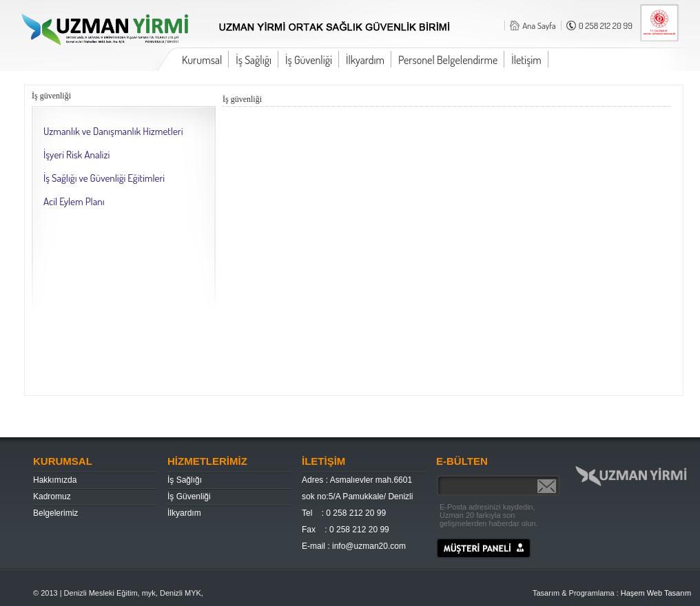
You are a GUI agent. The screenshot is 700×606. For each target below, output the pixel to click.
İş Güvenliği (309, 60)
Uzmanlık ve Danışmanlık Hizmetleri (113, 131)
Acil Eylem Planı (74, 201)
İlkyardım (365, 60)
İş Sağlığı (254, 60)
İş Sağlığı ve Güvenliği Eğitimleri (104, 178)
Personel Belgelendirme (448, 60)
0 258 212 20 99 (606, 25)
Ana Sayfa (539, 25)
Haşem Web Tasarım (656, 593)
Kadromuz (52, 497)
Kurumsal (202, 60)
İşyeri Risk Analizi (76, 155)
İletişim (526, 60)
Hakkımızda (55, 480)
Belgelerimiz (55, 513)
